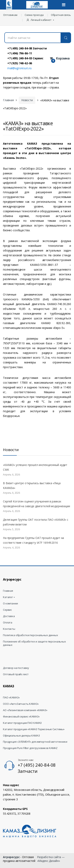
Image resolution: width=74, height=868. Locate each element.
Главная (8, 100)
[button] (41, 20)
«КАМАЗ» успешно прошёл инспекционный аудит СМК (35, 467)
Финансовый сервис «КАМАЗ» (21, 717)
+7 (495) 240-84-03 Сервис (25, 58)
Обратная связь (61, 15)
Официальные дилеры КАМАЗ (21, 736)
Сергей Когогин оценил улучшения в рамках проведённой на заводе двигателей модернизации (37, 504)
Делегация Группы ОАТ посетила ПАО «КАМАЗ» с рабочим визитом (36, 522)
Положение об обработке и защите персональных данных (34, 643)
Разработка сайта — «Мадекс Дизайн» (51, 859)
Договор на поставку (16, 668)
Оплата (8, 623)
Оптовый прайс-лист (16, 674)
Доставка (9, 616)
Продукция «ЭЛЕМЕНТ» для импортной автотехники (35, 742)
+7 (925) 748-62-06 (20, 63)
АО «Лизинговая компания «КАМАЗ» (25, 710)
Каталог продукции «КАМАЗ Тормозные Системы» (34, 729)
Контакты (9, 629)
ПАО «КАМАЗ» (11, 698)
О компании (10, 603)
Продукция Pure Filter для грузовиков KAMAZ (30, 748)
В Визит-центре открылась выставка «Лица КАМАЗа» (32, 485)
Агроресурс (11, 857)
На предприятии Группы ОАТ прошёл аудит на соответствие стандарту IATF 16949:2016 (33, 540)
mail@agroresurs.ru (19, 68)
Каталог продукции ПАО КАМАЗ (22, 723)
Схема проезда (34, 15)
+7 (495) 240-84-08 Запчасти (27, 48)
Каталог (8, 597)
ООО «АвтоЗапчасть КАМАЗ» (21, 704)
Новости (27, 100)
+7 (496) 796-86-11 (20, 53)
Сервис (7, 610)
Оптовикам (10, 15)
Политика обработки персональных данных (30, 635)
